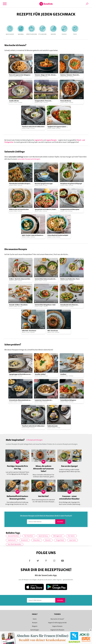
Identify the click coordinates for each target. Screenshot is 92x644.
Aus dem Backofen (15, 544)
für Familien (29, 536)
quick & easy (43, 536)
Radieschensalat (53, 426)
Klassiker (37, 540)
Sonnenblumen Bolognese (68, 400)
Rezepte (35, 623)
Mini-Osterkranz (53, 331)
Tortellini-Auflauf (40, 374)
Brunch (48, 540)
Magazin (35, 626)
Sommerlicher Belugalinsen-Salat (45, 305)
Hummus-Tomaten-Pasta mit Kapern (70, 75)
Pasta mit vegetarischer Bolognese (20, 75)
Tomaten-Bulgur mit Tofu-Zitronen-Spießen (46, 75)
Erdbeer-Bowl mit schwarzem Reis (20, 279)
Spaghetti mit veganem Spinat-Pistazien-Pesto (57, 127)
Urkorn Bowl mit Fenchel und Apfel (58, 235)
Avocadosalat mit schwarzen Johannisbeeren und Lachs (69, 305)
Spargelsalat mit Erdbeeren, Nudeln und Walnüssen (46, 210)
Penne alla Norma (66, 101)
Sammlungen (35, 630)
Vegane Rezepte (57, 626)
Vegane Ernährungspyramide (57, 623)
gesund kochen (13, 536)
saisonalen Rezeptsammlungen (29, 159)
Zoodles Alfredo (14, 101)
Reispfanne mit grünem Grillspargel (71, 184)
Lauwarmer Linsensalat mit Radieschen (43, 400)
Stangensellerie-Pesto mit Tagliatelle (43, 101)
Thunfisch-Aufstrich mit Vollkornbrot (33, 127)
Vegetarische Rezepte (57, 630)
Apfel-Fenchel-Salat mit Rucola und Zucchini (33, 235)
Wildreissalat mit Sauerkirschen (19, 209)
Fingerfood (60, 540)
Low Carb (72, 540)
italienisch (12, 540)
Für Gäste (71, 536)
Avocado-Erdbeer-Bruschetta (18, 305)
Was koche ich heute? (57, 619)
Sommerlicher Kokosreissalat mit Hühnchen (45, 279)
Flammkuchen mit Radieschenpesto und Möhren (20, 184)
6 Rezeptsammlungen (34, 440)
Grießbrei (63, 374)
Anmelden (60, 522)
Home (35, 619)
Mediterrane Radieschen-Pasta (70, 279)
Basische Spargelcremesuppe (44, 184)
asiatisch (24, 540)
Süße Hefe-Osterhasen (29, 331)
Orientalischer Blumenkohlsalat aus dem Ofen (20, 400)
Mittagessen (58, 536)
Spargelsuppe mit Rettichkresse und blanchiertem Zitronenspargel (20, 374)
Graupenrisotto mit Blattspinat (70, 209)
